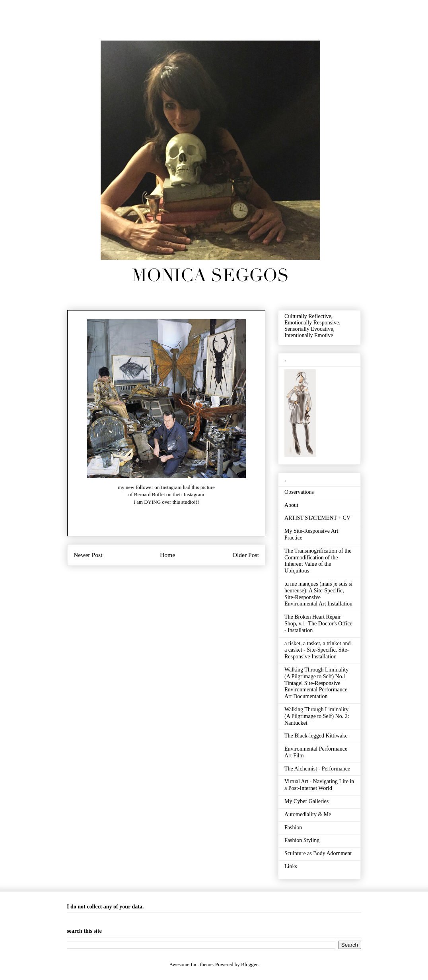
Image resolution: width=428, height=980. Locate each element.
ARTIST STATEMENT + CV (317, 518)
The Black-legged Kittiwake (316, 736)
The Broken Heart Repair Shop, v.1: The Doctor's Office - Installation (318, 624)
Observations (299, 492)
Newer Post (88, 555)
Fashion (293, 828)
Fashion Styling (302, 840)
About (291, 505)
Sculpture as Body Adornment (318, 853)
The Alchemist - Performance (317, 769)
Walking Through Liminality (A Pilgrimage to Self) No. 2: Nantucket (317, 716)
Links (291, 866)
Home (167, 555)
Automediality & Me (308, 814)
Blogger (249, 964)
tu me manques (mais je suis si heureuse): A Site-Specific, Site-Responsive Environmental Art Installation (318, 594)
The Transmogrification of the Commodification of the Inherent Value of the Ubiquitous (318, 561)
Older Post (246, 555)
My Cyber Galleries (306, 801)
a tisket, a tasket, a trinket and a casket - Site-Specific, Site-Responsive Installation (317, 650)
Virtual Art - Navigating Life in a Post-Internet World (319, 785)
